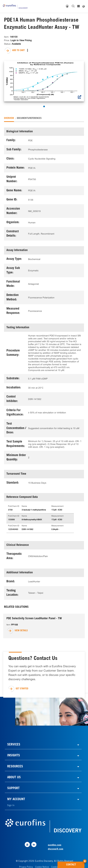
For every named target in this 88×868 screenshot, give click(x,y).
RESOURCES (15, 767)
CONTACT (75, 864)
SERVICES (14, 745)
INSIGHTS (14, 756)
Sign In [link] (11, 806)
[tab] (9, 118)
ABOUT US (14, 778)
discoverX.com (56, 849)
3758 (10, 510)
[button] (85, 860)
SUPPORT (13, 788)
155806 (11, 520)
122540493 (13, 530)
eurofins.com (55, 845)
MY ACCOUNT (16, 800)
